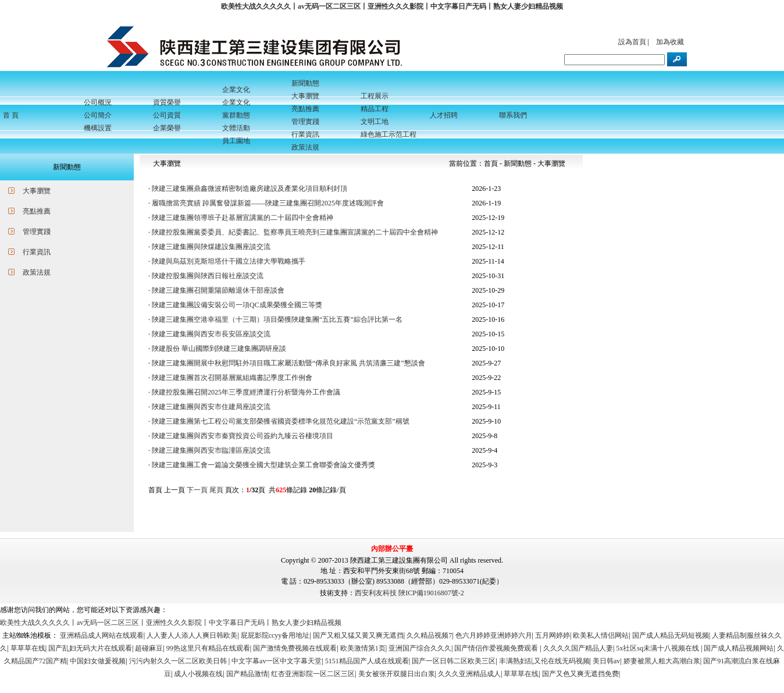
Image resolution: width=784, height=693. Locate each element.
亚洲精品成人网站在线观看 (102, 635)
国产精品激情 (247, 674)
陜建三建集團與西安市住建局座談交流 (211, 407)
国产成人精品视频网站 (739, 648)
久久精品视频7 (429, 635)
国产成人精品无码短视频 (671, 635)
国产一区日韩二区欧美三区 (454, 661)
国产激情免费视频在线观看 (295, 648)
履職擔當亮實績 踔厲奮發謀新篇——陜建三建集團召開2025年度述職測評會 (268, 203)
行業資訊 (37, 252)
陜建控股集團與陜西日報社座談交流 (208, 276)
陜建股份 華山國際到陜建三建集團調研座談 (219, 349)
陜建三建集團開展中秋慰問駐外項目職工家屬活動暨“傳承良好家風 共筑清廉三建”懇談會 (288, 363)
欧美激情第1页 (363, 648)
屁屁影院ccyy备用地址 (275, 635)
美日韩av (606, 661)
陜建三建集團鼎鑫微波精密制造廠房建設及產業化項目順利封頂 (250, 189)
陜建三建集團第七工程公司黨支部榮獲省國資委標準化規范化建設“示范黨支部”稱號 (281, 421)
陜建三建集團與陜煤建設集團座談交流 (211, 247)
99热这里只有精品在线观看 (208, 648)
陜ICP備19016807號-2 (431, 593)
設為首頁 (632, 42)
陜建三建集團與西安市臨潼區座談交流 (211, 450)
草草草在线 (28, 648)
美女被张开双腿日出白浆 (397, 674)
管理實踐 (37, 232)
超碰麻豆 (149, 648)
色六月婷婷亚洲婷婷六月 (494, 635)
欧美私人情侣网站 (601, 635)
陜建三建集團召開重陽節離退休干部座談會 (218, 290)
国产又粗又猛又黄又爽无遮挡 (358, 635)
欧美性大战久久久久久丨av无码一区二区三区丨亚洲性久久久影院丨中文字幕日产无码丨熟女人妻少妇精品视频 (392, 6)
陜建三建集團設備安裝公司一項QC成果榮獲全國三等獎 (237, 305)
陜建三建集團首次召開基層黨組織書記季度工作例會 (232, 378)
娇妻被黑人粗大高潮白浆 (662, 661)
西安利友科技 (376, 593)
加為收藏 (670, 42)
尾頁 (216, 490)
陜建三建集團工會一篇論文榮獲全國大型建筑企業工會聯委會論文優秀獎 (263, 465)
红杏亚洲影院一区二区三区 (313, 674)
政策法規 (37, 272)
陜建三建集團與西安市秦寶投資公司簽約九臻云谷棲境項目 (243, 436)
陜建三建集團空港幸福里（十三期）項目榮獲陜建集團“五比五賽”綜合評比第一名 (277, 319)
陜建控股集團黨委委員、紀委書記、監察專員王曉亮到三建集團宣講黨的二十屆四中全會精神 (295, 232)
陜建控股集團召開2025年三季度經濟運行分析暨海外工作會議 (246, 392)
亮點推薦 (37, 211)
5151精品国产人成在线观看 (367, 661)
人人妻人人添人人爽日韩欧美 (192, 635)
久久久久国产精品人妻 (578, 648)
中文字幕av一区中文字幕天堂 (277, 661)
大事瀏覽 (37, 191)
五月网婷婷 (553, 635)
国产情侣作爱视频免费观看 (497, 648)
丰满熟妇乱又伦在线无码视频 (544, 661)
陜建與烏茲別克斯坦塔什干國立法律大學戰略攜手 (229, 261)
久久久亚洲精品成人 (469, 674)
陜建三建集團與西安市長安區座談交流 (211, 334)
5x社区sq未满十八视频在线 (658, 648)
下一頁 (197, 490)
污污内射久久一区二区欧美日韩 (179, 661)
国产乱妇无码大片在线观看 (90, 648)
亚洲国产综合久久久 (420, 648)
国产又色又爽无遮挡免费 (580, 674)
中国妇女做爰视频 (98, 661)
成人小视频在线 (198, 674)
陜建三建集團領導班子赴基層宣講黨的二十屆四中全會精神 (243, 218)
